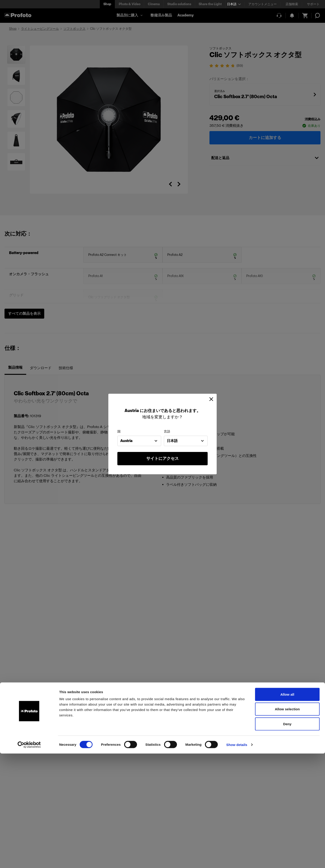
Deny (287, 838)
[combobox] (139, 441)
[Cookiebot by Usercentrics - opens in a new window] (29, 859)
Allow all (287, 809)
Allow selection (287, 824)
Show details (237, 859)
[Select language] (234, 4)
